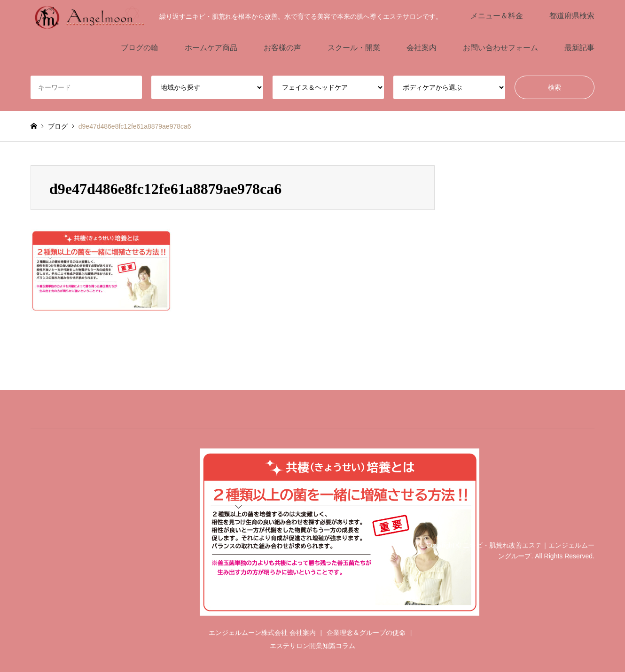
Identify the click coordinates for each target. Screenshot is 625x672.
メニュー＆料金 (497, 16)
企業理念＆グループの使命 (366, 633)
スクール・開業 (354, 48)
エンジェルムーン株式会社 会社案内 (262, 633)
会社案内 (422, 48)
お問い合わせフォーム (500, 48)
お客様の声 (282, 48)
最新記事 (579, 48)
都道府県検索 (572, 16)
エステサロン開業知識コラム (312, 646)
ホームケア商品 (211, 48)
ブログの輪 (140, 48)
